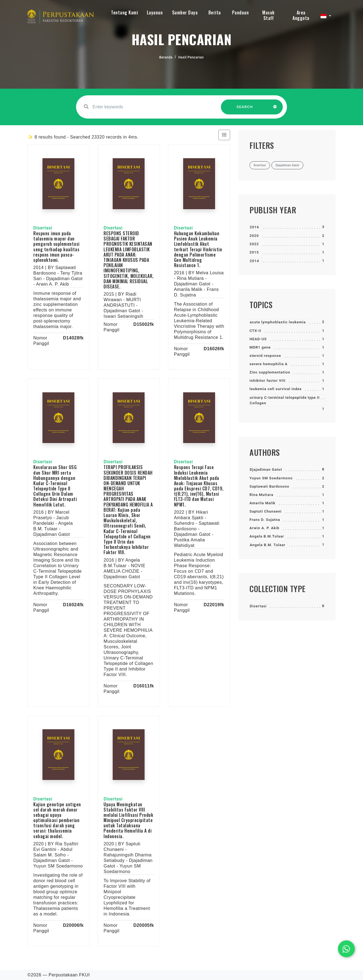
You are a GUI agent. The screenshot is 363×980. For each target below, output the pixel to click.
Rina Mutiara (261, 495)
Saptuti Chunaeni (266, 511)
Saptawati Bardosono (269, 486)
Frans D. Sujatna (265, 520)
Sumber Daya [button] (185, 12)
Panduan (240, 12)
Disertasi (258, 606)
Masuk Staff (269, 15)
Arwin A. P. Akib (264, 528)
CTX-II (255, 331)
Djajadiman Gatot (266, 469)
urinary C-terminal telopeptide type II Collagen (285, 400)
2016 (254, 227)
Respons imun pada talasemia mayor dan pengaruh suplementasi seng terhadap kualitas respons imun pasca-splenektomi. (56, 247)
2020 (254, 236)
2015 (254, 252)
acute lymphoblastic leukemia (278, 322)
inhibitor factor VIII (268, 381)
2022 (254, 244)
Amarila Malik (262, 503)
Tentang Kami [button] (124, 12)
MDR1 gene (260, 347)
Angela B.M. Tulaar (268, 545)
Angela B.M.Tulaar (267, 536)
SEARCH (245, 110)
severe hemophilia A (269, 364)
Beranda (166, 57)
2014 (254, 261)
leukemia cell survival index (276, 389)
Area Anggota (301, 15)
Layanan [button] (155, 12)
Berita (215, 12)
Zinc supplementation (270, 372)
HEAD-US (258, 339)
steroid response (265, 356)
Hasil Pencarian (191, 57)
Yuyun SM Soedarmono (271, 478)
